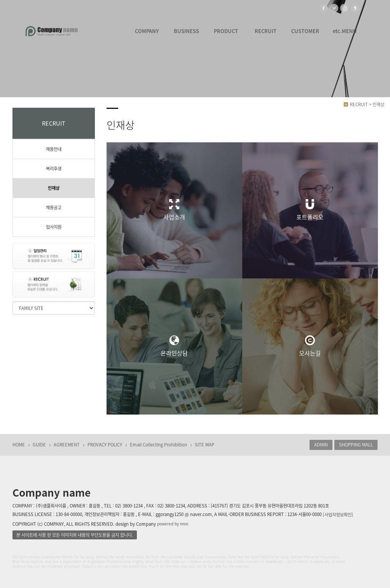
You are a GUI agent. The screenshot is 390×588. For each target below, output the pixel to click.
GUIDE (39, 445)
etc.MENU (345, 31)
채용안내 (54, 149)
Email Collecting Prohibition (158, 445)
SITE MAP (205, 445)
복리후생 (54, 169)
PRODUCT (226, 31)
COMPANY (147, 31)
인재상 (54, 188)
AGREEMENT (67, 445)
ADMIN (321, 445)
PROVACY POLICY (105, 445)
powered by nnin (173, 524)
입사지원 (54, 227)
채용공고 (54, 207)
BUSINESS (186, 31)
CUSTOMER (305, 31)
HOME (19, 445)
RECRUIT (266, 31)
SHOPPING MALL (356, 445)
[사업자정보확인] (338, 515)
